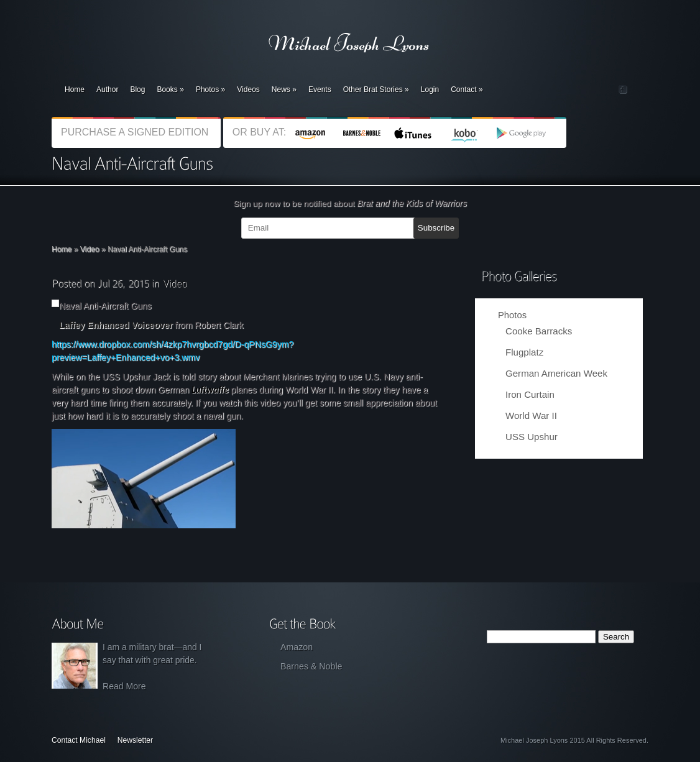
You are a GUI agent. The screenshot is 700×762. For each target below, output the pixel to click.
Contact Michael (79, 740)
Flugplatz (524, 352)
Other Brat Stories (376, 90)
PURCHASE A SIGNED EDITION (136, 132)
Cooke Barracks (539, 331)
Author (107, 90)
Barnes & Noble (311, 666)
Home (75, 90)
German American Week (556, 373)
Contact (467, 90)
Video (90, 249)
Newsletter (135, 740)
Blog (137, 90)
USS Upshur (532, 437)
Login (430, 90)
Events (320, 90)
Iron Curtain (530, 394)
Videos (248, 90)
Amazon (297, 647)
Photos (210, 90)
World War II (531, 415)
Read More (124, 686)
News (284, 90)
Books (170, 90)
